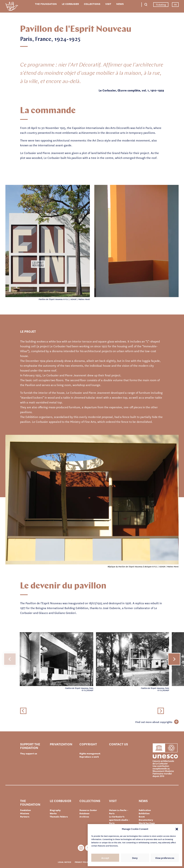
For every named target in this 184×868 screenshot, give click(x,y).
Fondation (25, 810)
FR (175, 4)
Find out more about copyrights (157, 722)
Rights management (90, 753)
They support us (29, 753)
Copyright (88, 744)
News (120, 4)
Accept (105, 858)
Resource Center (88, 810)
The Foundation (46, 4)
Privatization (61, 744)
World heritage (147, 823)
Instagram (81, 848)
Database (84, 813)
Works (53, 813)
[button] (177, 829)
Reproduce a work (89, 757)
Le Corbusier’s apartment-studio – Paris (119, 820)
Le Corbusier (70, 4)
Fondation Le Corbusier (12, 7)
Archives (84, 817)
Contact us (119, 744)
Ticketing (161, 4)
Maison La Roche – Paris (119, 812)
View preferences (165, 858)
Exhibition (144, 813)
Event (142, 817)
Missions (25, 813)
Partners (25, 817)
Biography (55, 810)
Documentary (146, 820)
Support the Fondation (30, 746)
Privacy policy (82, 862)
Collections (92, 4)
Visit (108, 4)
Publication (145, 810)
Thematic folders (59, 817)
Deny (135, 858)
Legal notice (65, 862)
